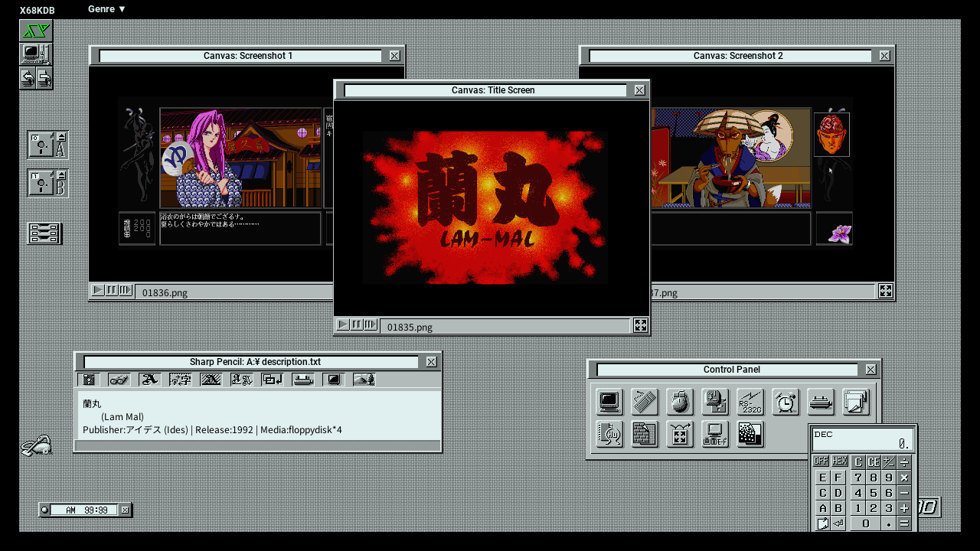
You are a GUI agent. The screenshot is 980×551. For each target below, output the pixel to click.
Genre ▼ (108, 9)
